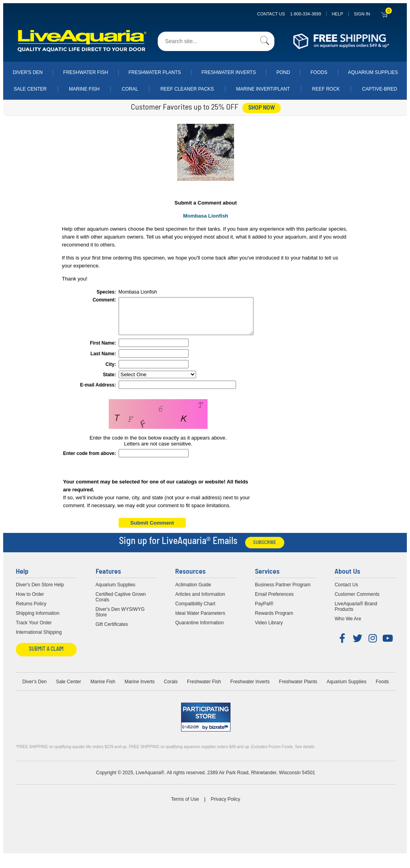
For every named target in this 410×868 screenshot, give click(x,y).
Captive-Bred (380, 89)
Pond (283, 72)
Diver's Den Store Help (40, 592)
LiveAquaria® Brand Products (356, 614)
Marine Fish (84, 89)
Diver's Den (28, 72)
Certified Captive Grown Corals (121, 604)
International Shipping (39, 639)
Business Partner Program (283, 592)
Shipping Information (38, 620)
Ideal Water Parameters (200, 620)
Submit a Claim (46, 657)
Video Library (269, 630)
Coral (130, 89)
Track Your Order (34, 630)
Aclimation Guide (193, 592)
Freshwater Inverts (229, 72)
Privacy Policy (226, 806)
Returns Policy (31, 611)
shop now (262, 108)
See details (305, 754)
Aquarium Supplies (373, 72)
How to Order (30, 601)
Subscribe (265, 550)
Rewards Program (274, 620)
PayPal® (264, 611)
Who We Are (348, 626)
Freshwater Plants (155, 72)
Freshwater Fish (86, 72)
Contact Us (289, 14)
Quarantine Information (199, 630)
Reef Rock (326, 89)
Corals (171, 689)
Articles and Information (200, 601)
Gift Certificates (112, 631)
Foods (319, 72)
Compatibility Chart (195, 611)
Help (337, 14)
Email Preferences (274, 601)
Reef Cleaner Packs (187, 89)
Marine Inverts (140, 689)
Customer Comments (357, 601)
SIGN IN (362, 14)
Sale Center (30, 89)
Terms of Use (185, 806)
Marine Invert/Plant (263, 89)
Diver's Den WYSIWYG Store (120, 619)
